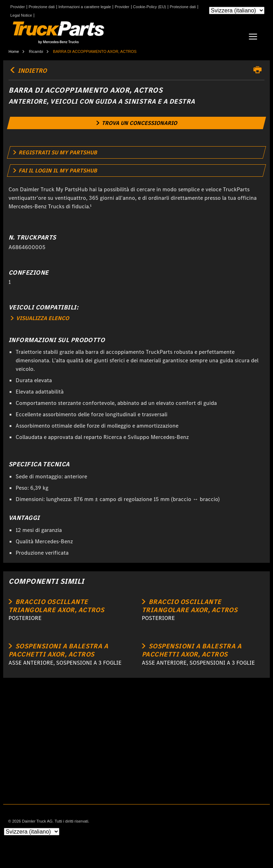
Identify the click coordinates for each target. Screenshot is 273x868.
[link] (137, 123)
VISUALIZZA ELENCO (40, 318)
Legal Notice (21, 15)
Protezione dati (41, 7)
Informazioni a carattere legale (85, 7)
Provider (18, 7)
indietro (28, 71)
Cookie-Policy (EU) (149, 7)
